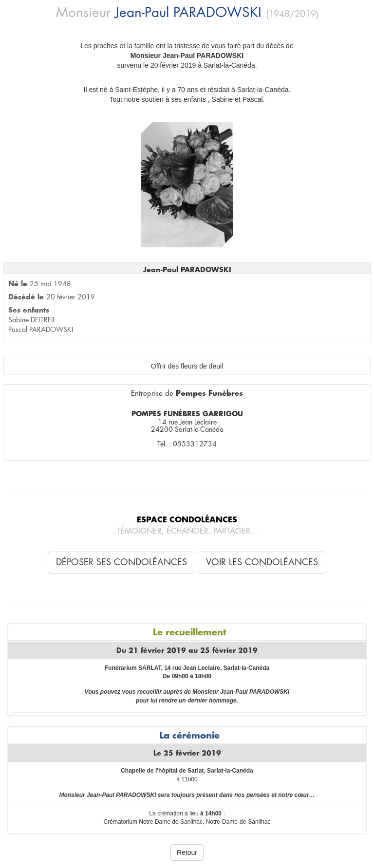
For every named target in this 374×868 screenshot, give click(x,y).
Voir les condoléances (262, 562)
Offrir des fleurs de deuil (187, 366)
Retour (187, 852)
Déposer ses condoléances (122, 562)
